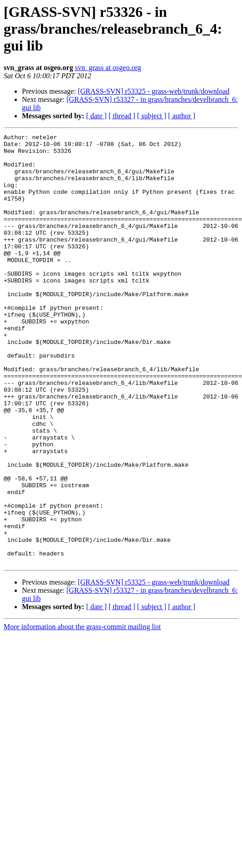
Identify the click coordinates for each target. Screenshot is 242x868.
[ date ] (96, 116)
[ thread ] (122, 116)
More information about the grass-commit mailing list (82, 713)
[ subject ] (152, 116)
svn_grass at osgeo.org (108, 68)
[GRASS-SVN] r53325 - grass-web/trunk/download (154, 91)
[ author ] (182, 116)
